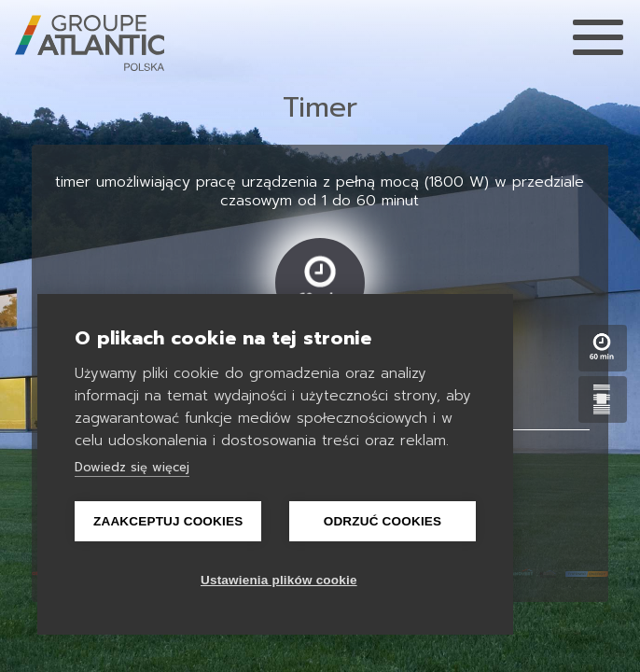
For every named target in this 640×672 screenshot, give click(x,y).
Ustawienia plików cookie (279, 580)
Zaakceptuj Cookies (168, 521)
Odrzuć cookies (383, 521)
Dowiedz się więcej (132, 467)
